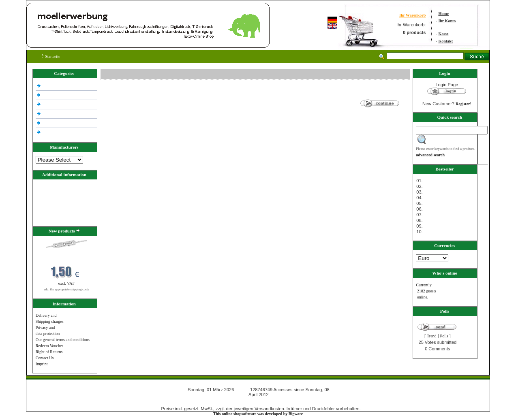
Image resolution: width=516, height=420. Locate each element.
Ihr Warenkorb (412, 15)
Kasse (443, 34)
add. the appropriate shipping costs (66, 289)
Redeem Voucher (49, 346)
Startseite (51, 56)
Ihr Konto (447, 21)
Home (443, 14)
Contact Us (45, 358)
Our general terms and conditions (63, 340)
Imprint (42, 364)
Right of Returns (49, 352)
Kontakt (445, 41)
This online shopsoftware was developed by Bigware (258, 414)
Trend (432, 336)
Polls (444, 336)
